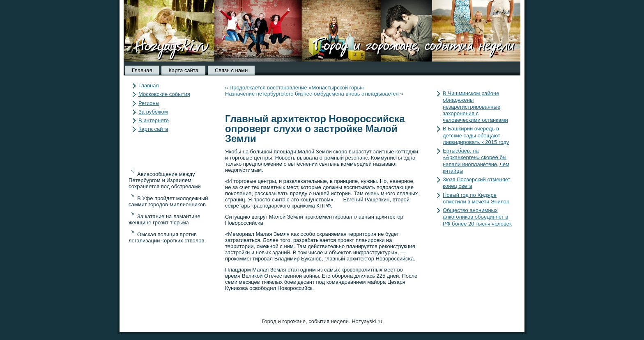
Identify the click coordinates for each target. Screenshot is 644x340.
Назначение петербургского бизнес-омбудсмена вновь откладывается (312, 94)
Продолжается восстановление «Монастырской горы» (297, 88)
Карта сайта (183, 70)
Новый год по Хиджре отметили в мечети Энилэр (476, 198)
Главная (142, 70)
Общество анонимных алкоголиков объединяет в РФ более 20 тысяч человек (477, 217)
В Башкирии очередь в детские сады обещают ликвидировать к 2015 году (476, 135)
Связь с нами (231, 70)
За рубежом (153, 112)
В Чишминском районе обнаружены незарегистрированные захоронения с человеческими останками (475, 107)
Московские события (164, 94)
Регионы (149, 103)
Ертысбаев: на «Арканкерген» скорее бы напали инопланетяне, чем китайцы (476, 161)
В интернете (154, 120)
